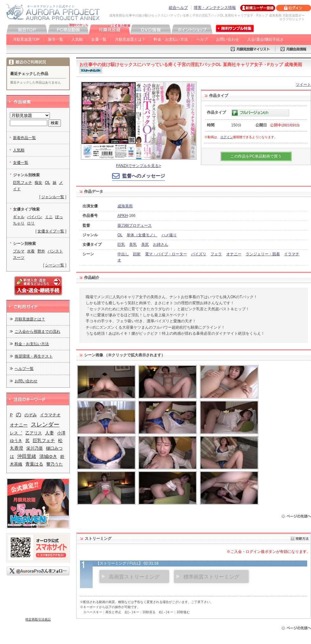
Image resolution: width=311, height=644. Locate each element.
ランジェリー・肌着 (263, 254)
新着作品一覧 (24, 138)
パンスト (55, 251)
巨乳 (121, 245)
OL (120, 235)
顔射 (137, 254)
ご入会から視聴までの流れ (37, 332)
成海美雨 (125, 206)
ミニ (49, 217)
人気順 (77, 39)
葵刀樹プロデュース (135, 225)
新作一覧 (56, 39)
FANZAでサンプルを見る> (139, 166)
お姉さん (161, 245)
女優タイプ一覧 (51, 231)
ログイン (227, 137)
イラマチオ (50, 415)
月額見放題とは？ (130, 39)
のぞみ (31, 415)
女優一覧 (99, 39)
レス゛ (16, 433)
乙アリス (34, 433)
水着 (31, 251)
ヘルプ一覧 (24, 369)
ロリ (31, 223)
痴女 (38, 183)
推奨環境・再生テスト (34, 356)
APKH (123, 216)
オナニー (234, 254)
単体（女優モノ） (142, 235)
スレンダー (45, 424)
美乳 (133, 245)
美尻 (145, 245)
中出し (123, 254)
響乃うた (55, 464)
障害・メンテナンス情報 (215, 8)
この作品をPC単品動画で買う (256, 156)
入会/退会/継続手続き (265, 39)
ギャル (19, 217)
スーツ (19, 258)
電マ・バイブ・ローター (166, 254)
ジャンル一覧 (53, 197)
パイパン (35, 217)
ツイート (303, 84)
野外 (41, 251)
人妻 (50, 433)
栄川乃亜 (35, 448)
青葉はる (34, 464)
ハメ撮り (169, 235)
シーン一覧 (55, 265)
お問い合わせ (228, 39)
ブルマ (19, 251)
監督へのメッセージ (144, 176)
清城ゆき (48, 456)
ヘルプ (202, 39)
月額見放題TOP (26, 39)
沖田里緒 (27, 456)
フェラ (216, 254)
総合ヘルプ (178, 8)
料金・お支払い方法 (171, 39)
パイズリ (199, 254)
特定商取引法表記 (38, 619)
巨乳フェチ (23, 183)
